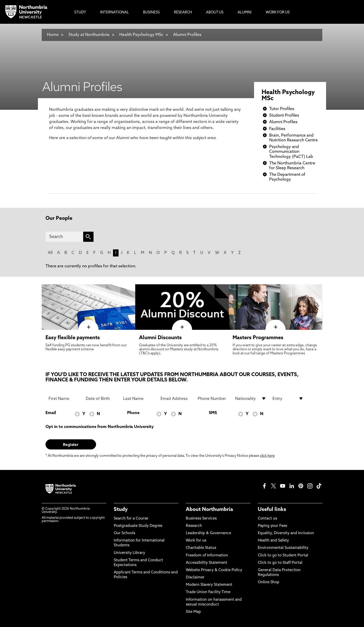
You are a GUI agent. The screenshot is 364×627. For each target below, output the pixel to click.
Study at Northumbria (89, 35)
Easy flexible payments (73, 338)
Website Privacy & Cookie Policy (214, 570)
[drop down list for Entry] (288, 399)
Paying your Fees (272, 526)
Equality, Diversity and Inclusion (286, 533)
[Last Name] (139, 399)
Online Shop (269, 582)
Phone (133, 413)
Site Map (193, 612)
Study (121, 510)
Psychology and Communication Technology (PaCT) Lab (291, 152)
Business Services (201, 519)
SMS (213, 413)
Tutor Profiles (282, 109)
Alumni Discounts (160, 338)
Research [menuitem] (183, 13)
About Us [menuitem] (215, 13)
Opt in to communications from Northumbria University (100, 427)
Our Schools (124, 533)
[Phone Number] (213, 399)
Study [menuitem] (80, 13)
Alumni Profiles (187, 35)
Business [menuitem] (151, 13)
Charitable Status (201, 548)
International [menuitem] (115, 13)
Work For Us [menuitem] (278, 13)
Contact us (267, 519)
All (50, 253)
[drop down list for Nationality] (251, 399)
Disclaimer (195, 578)
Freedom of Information (207, 556)
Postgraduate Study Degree (138, 526)
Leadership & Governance (208, 533)
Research (194, 526)
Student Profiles (284, 116)
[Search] (64, 237)
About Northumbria (209, 510)
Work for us (196, 541)
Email (51, 413)
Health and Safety (273, 541)
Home (53, 35)
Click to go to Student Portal (283, 556)
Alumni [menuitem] (245, 13)
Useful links (272, 510)
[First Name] (64, 399)
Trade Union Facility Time (208, 592)
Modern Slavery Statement (209, 585)
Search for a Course (131, 519)
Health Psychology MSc (141, 35)
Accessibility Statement (207, 563)
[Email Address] (176, 399)
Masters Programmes (258, 338)
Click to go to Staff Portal (280, 563)
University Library (129, 553)
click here (267, 456)
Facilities (277, 129)
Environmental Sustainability (283, 548)
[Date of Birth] (101, 399)
